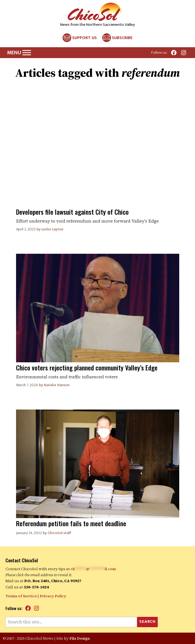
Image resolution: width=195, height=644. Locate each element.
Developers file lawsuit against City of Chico (72, 212)
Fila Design (80, 638)
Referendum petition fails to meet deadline (71, 523)
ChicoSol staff (59, 533)
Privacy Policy (53, 596)
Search (147, 622)
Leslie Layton (52, 229)
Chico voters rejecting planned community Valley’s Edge (87, 367)
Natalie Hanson (57, 385)
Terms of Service (21, 596)
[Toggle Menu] (27, 53)
